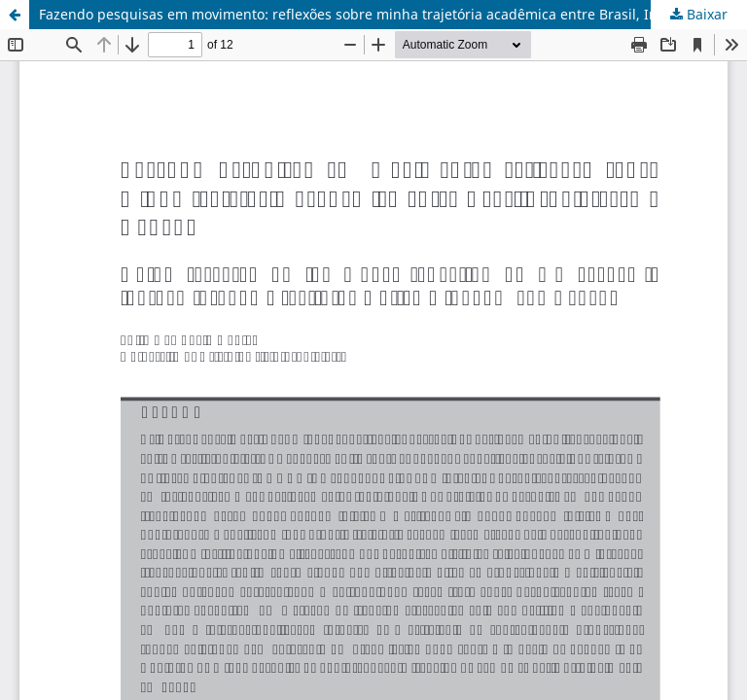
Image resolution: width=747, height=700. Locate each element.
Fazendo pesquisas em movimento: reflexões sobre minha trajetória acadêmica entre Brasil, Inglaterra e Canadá (393, 14)
